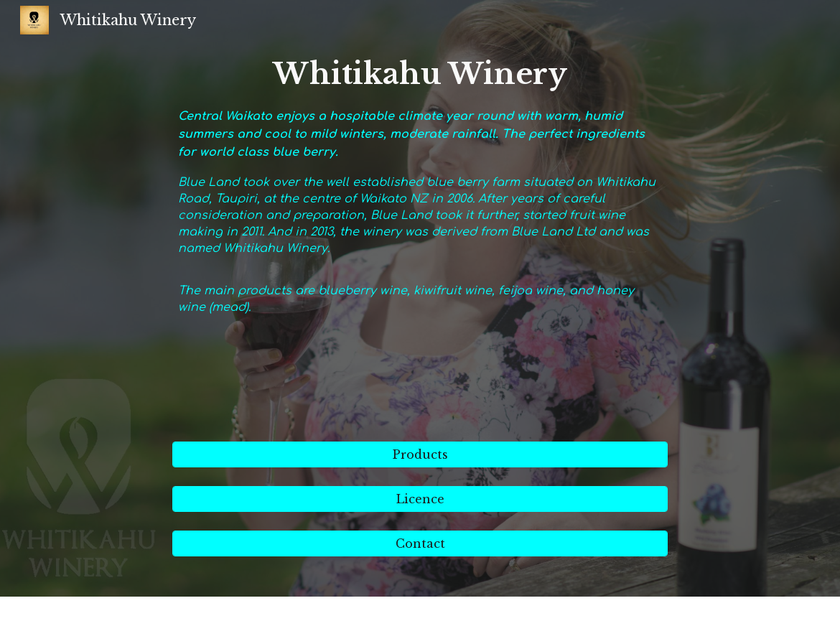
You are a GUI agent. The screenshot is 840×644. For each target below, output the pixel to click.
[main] (420, 241)
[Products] (420, 454)
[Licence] (420, 499)
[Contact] (420, 543)
